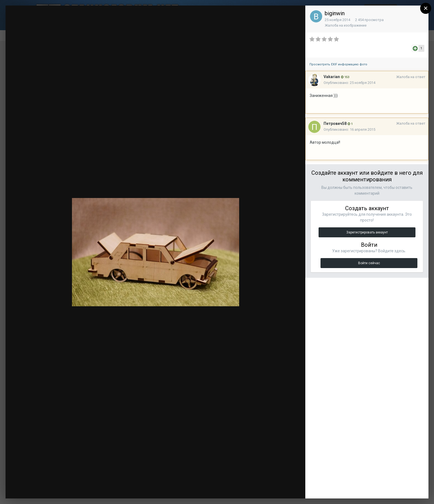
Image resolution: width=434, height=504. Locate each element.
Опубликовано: (349, 83)
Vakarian (332, 77)
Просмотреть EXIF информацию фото (338, 64)
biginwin (335, 13)
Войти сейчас (369, 263)
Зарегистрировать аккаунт (367, 232)
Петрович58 (335, 124)
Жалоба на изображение (346, 25)
